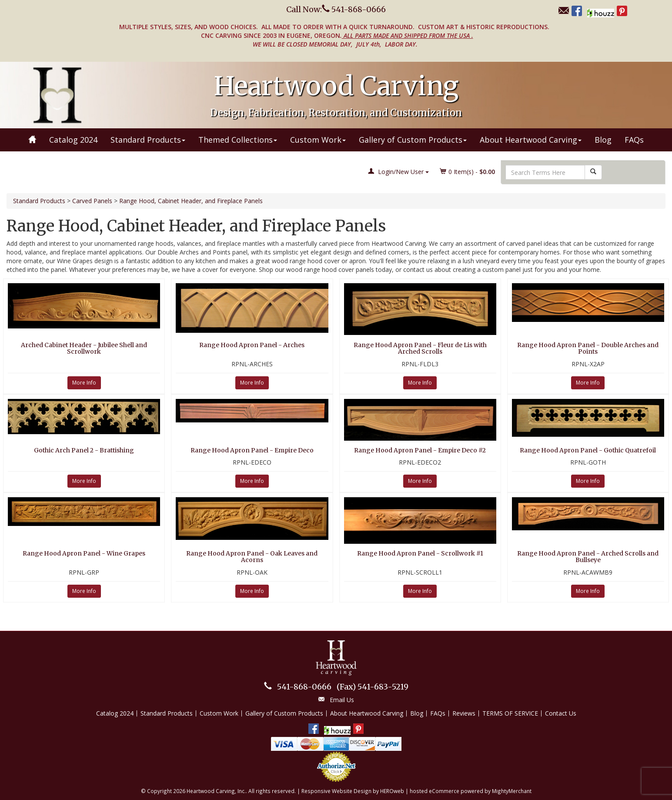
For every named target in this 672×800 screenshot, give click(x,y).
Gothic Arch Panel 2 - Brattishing (84, 450)
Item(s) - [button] (468, 172)
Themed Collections (238, 140)
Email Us (342, 700)
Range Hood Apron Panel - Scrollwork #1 (420, 553)
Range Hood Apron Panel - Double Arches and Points (588, 348)
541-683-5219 (373, 687)
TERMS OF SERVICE (510, 713)
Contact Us (561, 713)
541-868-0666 (304, 687)
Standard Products (148, 140)
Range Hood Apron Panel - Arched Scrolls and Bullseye (588, 557)
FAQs (634, 140)
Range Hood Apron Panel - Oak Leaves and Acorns (252, 557)
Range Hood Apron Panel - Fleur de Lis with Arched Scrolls (420, 348)
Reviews (464, 713)
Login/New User (398, 172)
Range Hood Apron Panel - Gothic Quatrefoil (588, 450)
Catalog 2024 (73, 140)
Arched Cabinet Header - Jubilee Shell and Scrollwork (84, 348)
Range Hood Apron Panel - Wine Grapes (84, 553)
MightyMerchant (512, 791)
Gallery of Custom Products (413, 140)
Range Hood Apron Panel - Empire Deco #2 (420, 450)
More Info (84, 383)
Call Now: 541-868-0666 (336, 9)
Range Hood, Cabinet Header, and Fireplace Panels (191, 201)
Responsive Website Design (336, 791)
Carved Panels (92, 201)
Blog (603, 140)
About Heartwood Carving (531, 140)
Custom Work (318, 140)
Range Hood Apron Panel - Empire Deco (252, 450)
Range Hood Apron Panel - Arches (252, 345)
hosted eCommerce (435, 791)
